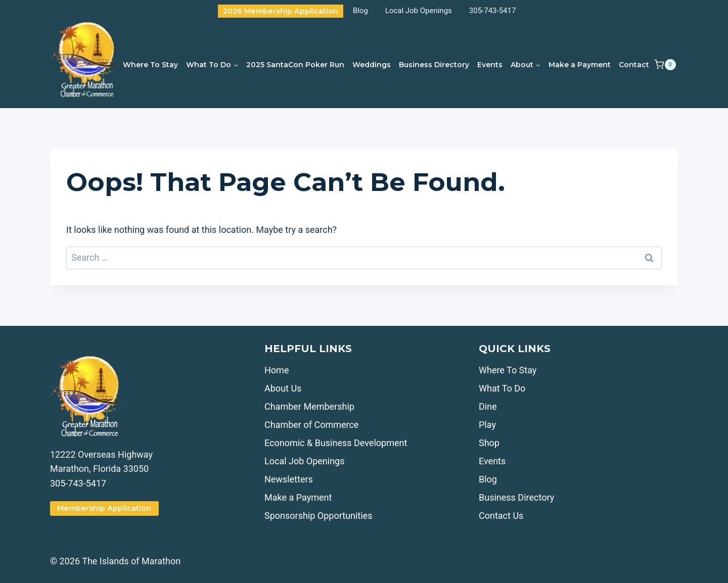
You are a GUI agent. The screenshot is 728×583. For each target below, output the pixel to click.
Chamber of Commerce (311, 425)
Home (277, 370)
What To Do (502, 388)
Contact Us (501, 516)
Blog (360, 11)
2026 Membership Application (281, 11)
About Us (283, 388)
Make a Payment (580, 65)
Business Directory (434, 65)
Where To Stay (150, 65)
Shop (489, 443)
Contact (634, 65)
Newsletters (289, 479)
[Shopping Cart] (665, 65)
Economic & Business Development (336, 443)
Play (487, 425)
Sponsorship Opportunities (318, 516)
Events (490, 65)
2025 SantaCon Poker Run (295, 65)
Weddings (372, 65)
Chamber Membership (309, 406)
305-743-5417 (493, 11)
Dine (488, 406)
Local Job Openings (419, 11)
